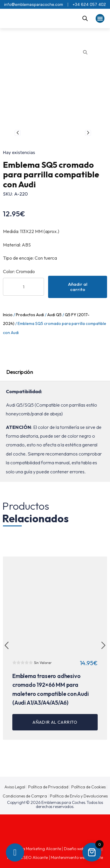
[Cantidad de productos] (23, 287)
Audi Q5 (54, 315)
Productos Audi (30, 315)
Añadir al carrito (78, 287)
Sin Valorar (43, 663)
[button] (100, 18)
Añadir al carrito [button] (55, 722)
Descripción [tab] (20, 372)
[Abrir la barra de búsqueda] (85, 18)
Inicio (8, 315)
